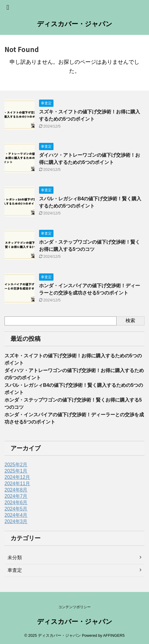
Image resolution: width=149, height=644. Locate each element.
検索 (130, 320)
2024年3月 (16, 521)
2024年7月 (16, 496)
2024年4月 (16, 515)
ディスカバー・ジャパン (75, 24)
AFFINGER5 (114, 635)
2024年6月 (16, 502)
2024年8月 (16, 490)
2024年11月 (17, 484)
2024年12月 (17, 477)
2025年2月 (16, 465)
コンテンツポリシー (74, 607)
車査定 (15, 570)
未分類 (15, 558)
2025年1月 (16, 471)
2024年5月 (16, 509)
